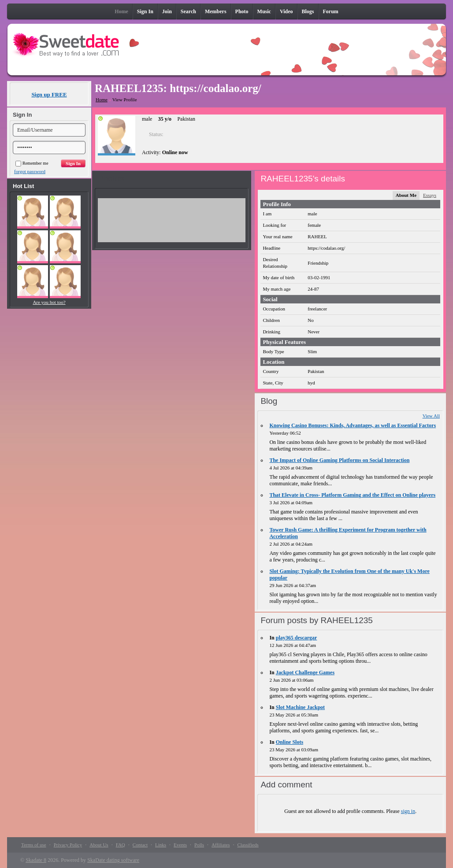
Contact (140, 845)
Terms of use (34, 845)
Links (161, 845)
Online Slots (290, 742)
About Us (99, 845)
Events (180, 845)
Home (102, 100)
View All (431, 416)
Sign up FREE (49, 94)
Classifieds (248, 845)
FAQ (121, 845)
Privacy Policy (68, 845)
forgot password (30, 171)
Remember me (32, 163)
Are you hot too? (49, 302)
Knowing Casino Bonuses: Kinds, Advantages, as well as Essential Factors (353, 425)
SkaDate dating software (113, 860)
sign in (408, 811)
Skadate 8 (36, 860)
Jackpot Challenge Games (305, 672)
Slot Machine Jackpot (300, 707)
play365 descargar (297, 638)
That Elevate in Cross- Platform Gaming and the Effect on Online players (352, 495)
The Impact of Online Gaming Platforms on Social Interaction (339, 460)
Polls (199, 845)
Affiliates (221, 845)
